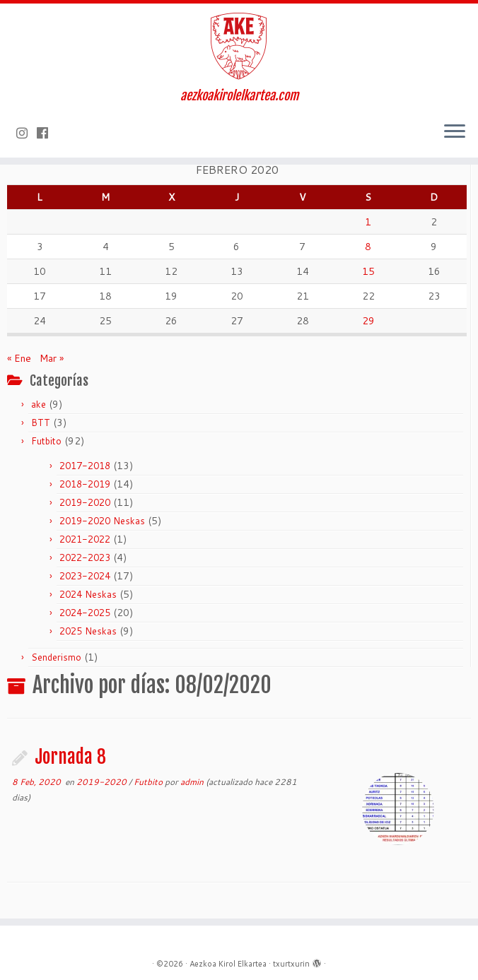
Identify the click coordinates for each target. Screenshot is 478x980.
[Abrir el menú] (455, 132)
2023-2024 (85, 576)
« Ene (19, 358)
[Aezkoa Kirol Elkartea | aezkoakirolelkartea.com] (239, 46)
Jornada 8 (70, 757)
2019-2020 (85, 502)
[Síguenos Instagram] (27, 133)
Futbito (46, 441)
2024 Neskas (88, 594)
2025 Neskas (88, 631)
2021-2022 (85, 539)
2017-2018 (85, 466)
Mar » (52, 358)
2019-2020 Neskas (102, 521)
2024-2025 (85, 613)
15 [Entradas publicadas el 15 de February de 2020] (368, 271)
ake (39, 404)
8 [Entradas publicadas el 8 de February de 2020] (368, 247)
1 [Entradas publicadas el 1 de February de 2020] (368, 222)
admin (192, 782)
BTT (41, 423)
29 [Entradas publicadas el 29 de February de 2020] (368, 321)
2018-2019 (85, 484)
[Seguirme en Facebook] (47, 133)
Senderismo (56, 657)
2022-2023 (85, 557)
